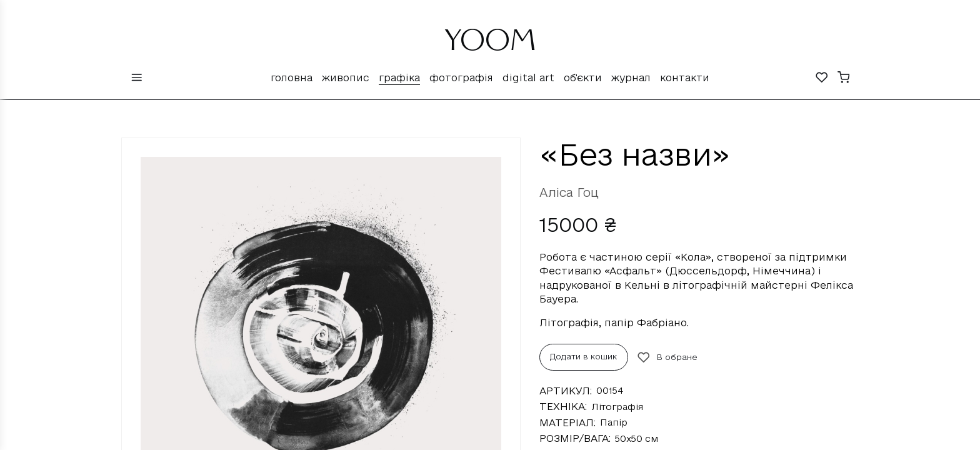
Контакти (685, 77)
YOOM (490, 45)
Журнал (631, 77)
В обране (667, 357)
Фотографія (461, 77)
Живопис (346, 77)
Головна (292, 77)
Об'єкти (583, 77)
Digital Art (528, 77)
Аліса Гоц (569, 192)
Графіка (399, 77)
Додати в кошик (583, 356)
